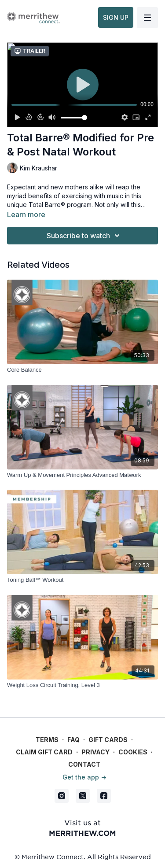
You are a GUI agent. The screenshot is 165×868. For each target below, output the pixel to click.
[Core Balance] (82, 370)
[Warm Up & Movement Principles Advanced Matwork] (82, 475)
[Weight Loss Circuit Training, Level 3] (82, 685)
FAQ (73, 740)
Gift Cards (108, 740)
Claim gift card (44, 752)
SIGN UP (116, 17)
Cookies (133, 752)
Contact (84, 764)
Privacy (95, 752)
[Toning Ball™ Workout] (82, 580)
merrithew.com (82, 833)
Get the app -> (84, 777)
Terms (47, 740)
